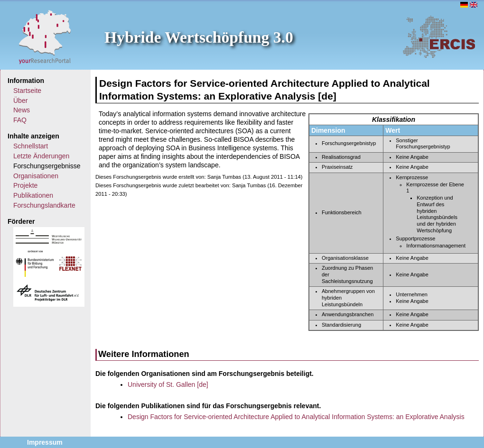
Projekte (25, 185)
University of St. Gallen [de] (168, 384)
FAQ (20, 120)
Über (20, 101)
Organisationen (36, 176)
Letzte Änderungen (41, 156)
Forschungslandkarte (44, 205)
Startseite (27, 91)
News (22, 110)
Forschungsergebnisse (47, 166)
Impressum (45, 442)
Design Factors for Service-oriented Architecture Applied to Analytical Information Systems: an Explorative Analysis (296, 417)
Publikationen (33, 195)
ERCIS (439, 37)
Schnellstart (31, 146)
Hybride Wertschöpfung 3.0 (199, 37)
